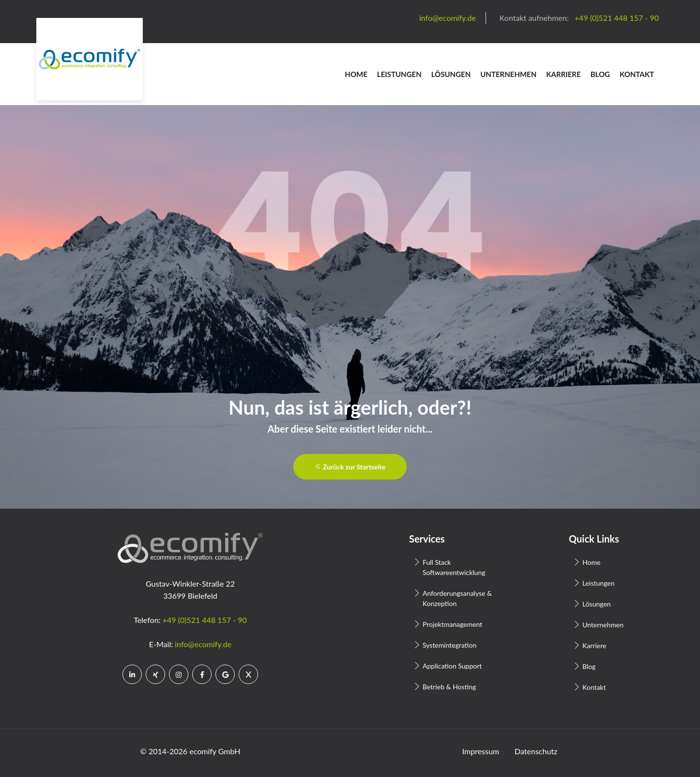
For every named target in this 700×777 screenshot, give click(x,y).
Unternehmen (508, 74)
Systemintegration (449, 645)
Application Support (452, 666)
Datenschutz (536, 751)
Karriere (563, 74)
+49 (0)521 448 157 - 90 (205, 620)
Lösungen (451, 74)
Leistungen (399, 74)
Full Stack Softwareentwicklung (454, 567)
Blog (600, 74)
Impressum (481, 751)
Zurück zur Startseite (350, 467)
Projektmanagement (452, 624)
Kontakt (637, 74)
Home (356, 74)
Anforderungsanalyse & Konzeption (457, 598)
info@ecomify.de (203, 644)
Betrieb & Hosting (449, 687)
